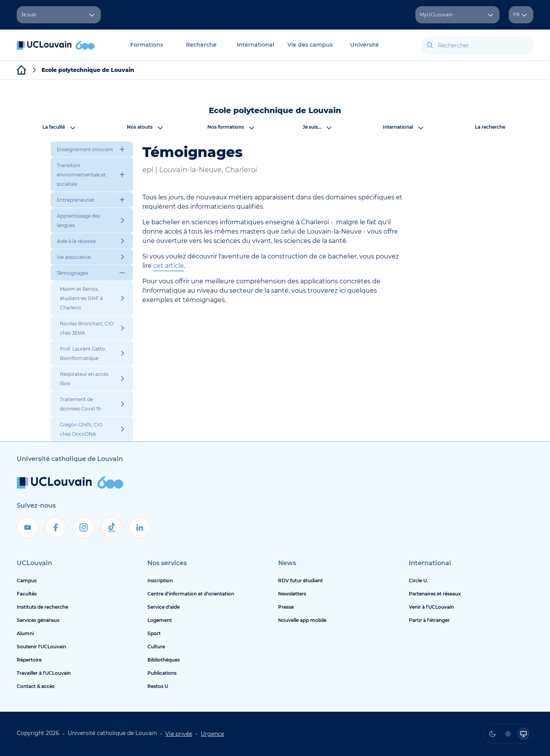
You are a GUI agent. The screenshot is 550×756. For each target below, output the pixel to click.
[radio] (492, 734)
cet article (169, 266)
